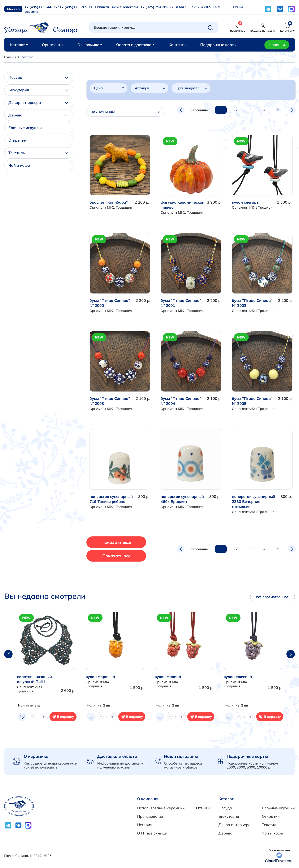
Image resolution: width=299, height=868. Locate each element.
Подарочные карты (218, 45)
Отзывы (203, 808)
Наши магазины (181, 756)
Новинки (277, 45)
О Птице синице (152, 833)
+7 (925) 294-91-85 (157, 7)
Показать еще (117, 542)
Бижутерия (38, 90)
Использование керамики (161, 808)
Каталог (19, 45)
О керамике (90, 45)
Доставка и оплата (117, 756)
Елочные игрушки (25, 128)
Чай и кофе (19, 165)
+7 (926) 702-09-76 (205, 7)
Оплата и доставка (135, 45)
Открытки (17, 140)
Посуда (38, 77)
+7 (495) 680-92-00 (76, 7)
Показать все (117, 556)
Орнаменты (53, 45)
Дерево (38, 115)
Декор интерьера (38, 103)
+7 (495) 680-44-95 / (42, 7)
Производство (150, 816)
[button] (291, 654)
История (145, 825)
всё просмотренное (272, 597)
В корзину (63, 717)
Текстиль (38, 153)
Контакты (177, 45)
